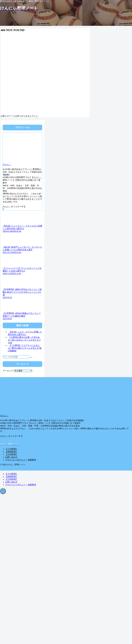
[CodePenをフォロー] (3, 209)
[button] (31, 357)
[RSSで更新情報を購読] (3, 209)
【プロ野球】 (11, 449)
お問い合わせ (11, 457)
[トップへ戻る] (3, 491)
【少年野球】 (11, 454)
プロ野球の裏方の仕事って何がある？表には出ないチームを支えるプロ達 (24, 340)
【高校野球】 (11, 452)
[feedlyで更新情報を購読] (3, 209)
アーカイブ (8, 371)
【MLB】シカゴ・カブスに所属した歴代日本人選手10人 (25, 333)
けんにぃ (7, 164)
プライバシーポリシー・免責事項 (21, 460)
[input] (16, 357)
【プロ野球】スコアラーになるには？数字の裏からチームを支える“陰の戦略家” (25, 348)
